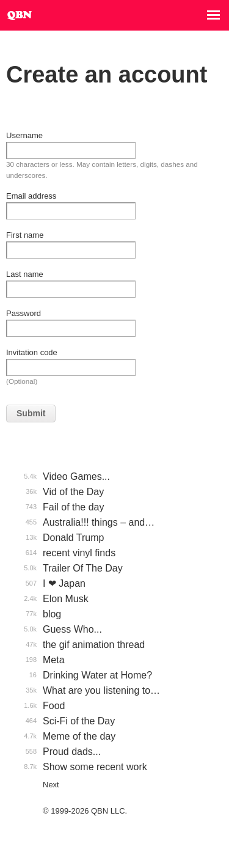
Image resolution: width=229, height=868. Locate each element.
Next (51, 785)
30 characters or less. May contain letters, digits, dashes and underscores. (102, 170)
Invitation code (32, 352)
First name (25, 235)
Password (24, 313)
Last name (25, 274)
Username (24, 135)
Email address (31, 196)
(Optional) (22, 381)
